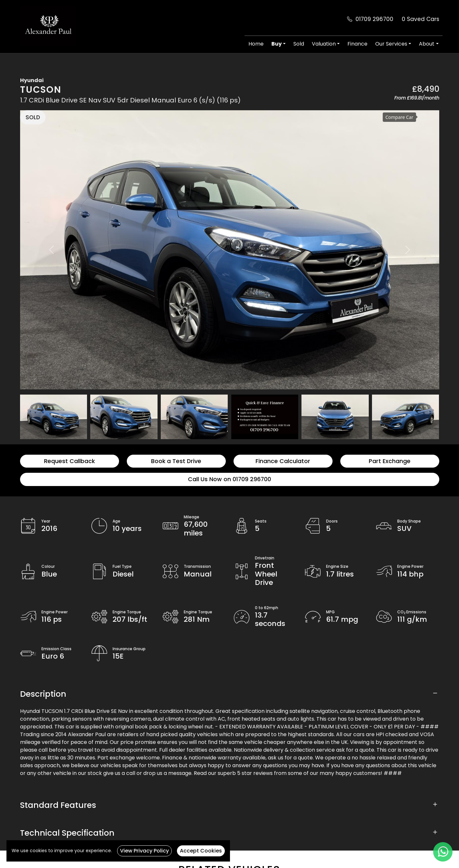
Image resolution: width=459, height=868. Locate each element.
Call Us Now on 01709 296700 (229, 479)
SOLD (33, 117)
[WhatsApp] (443, 852)
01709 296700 (374, 19)
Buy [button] (277, 44)
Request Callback (69, 461)
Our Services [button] (391, 44)
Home (256, 44)
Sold (299, 44)
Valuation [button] (324, 44)
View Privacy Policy (144, 851)
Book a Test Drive (176, 461)
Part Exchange (390, 461)
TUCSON (41, 90)
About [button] (427, 44)
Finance (357, 44)
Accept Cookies (201, 851)
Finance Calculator (283, 461)
